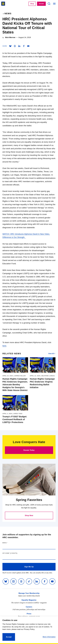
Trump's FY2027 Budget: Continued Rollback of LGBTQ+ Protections (15, 419)
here (4, 346)
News (7, 14)
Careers (29, 607)
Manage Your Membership (29, 593)
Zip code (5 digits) (14, 553)
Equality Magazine (29, 600)
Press (29, 614)
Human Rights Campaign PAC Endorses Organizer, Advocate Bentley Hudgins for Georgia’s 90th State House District (15, 385)
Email (9, 543)
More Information (49, 637)
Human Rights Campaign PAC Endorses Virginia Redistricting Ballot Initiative (43, 383)
